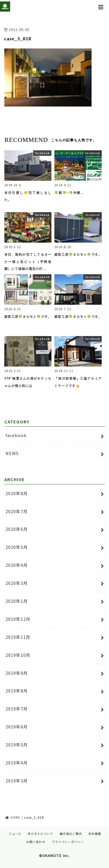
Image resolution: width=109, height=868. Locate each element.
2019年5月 (17, 745)
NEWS (12, 453)
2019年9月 (17, 673)
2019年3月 (17, 781)
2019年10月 (18, 655)
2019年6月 (17, 727)
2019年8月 (17, 691)
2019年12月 (18, 619)
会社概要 (95, 834)
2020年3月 (17, 583)
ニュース (15, 834)
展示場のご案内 (71, 834)
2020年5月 (17, 547)
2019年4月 (17, 763)
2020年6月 (17, 529)
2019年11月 (18, 637)
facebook (16, 435)
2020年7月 (17, 511)
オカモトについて (40, 834)
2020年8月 (17, 493)
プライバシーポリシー (68, 842)
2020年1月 (17, 601)
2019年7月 (17, 709)
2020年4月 (17, 565)
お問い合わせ (36, 842)
